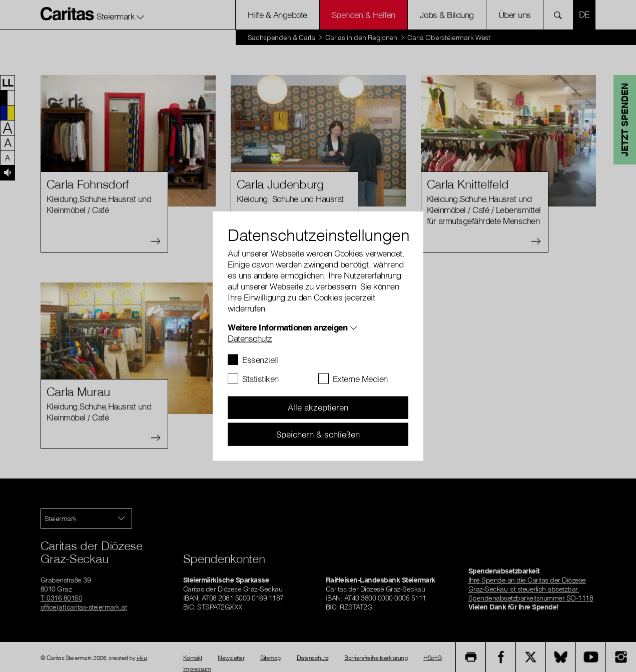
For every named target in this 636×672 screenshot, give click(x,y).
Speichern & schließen (318, 434)
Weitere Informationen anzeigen (287, 327)
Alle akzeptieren (318, 407)
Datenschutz (250, 338)
